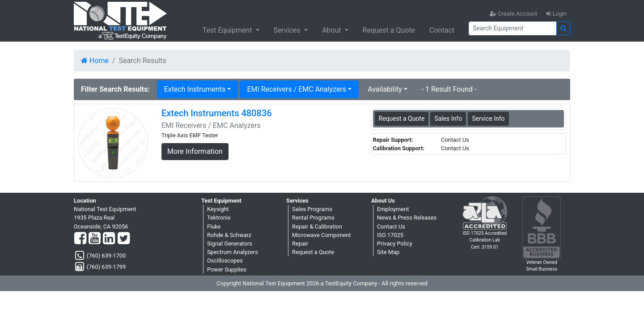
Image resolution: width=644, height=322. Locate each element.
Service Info (488, 119)
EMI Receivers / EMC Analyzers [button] (297, 89)
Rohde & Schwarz (229, 235)
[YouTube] (95, 239)
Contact (442, 30)
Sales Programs (312, 209)
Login (556, 14)
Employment (393, 209)
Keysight (218, 209)
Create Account (513, 14)
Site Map (388, 252)
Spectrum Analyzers (233, 252)
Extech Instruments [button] (195, 89)
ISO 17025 (390, 235)
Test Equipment (228, 30)
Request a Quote (389, 30)
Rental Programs (313, 218)
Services (288, 30)
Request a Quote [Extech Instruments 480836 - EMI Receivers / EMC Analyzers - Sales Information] (402, 119)
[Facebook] (80, 239)
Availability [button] (385, 89)
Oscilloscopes (225, 261)
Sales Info (448, 119)
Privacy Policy (395, 244)
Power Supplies (227, 269)
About (333, 30)
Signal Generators (230, 244)
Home (95, 61)
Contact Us (391, 227)
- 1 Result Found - (449, 89)
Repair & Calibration (317, 227)
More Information (195, 151)
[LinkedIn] (109, 239)
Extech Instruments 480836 (217, 113)
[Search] (513, 28)
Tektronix (219, 218)
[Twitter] (124, 239)
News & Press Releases (407, 218)
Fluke (214, 227)
